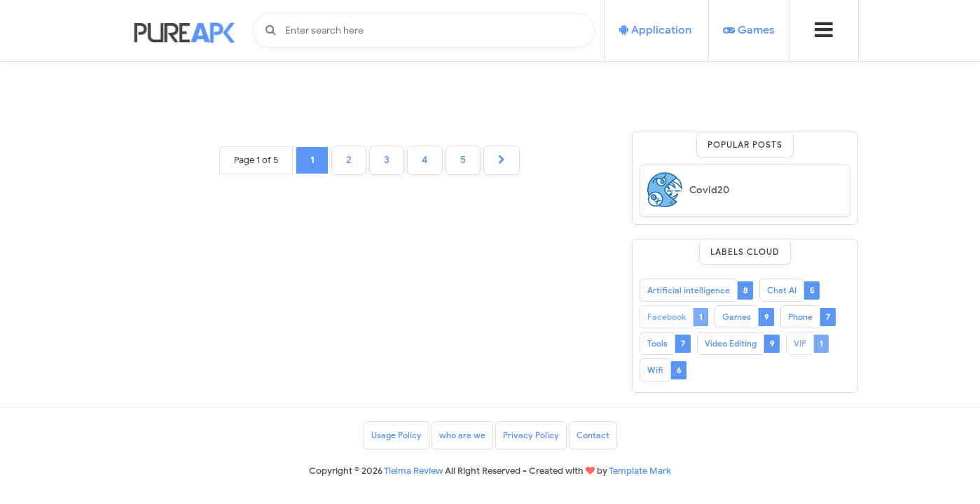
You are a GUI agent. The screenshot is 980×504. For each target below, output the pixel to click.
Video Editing (731, 343)
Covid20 (709, 190)
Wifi (655, 370)
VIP (800, 343)
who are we (462, 435)
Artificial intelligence (689, 290)
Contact (593, 435)
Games (737, 317)
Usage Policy (396, 435)
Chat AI (782, 290)
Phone (800, 317)
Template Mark (640, 471)
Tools (657, 343)
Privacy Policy (531, 435)
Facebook (667, 317)
